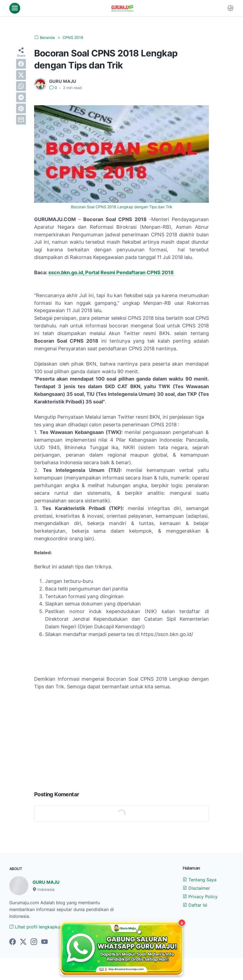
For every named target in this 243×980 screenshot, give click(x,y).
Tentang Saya (200, 880)
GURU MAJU (46, 882)
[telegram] (21, 97)
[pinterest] (21, 108)
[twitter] (21, 75)
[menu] (15, 8)
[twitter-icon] (23, 942)
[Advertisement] (122, 743)
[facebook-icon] (13, 942)
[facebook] (21, 64)
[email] (21, 120)
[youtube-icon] (45, 942)
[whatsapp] (21, 86)
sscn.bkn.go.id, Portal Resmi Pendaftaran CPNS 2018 (111, 272)
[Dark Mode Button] (230, 8)
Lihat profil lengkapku (35, 927)
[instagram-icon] (34, 942)
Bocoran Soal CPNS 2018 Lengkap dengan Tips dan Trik (122, 207)
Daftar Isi (195, 905)
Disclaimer (196, 888)
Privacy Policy (200, 897)
